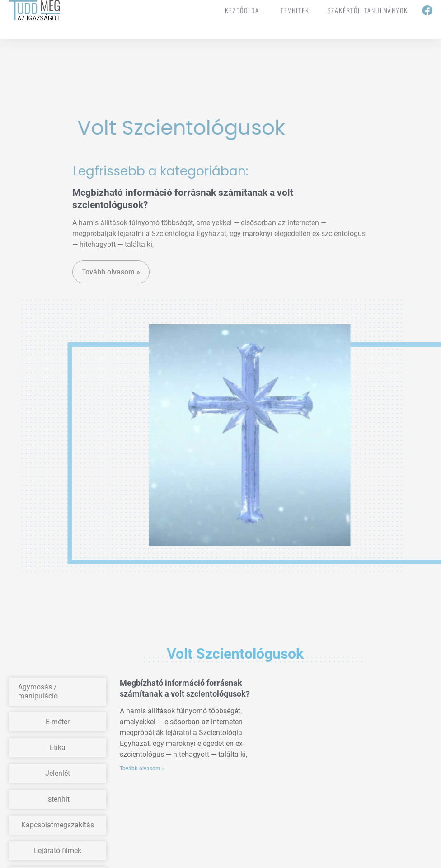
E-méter (58, 722)
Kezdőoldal (244, 10)
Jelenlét (58, 773)
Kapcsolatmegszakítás (58, 825)
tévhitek (295, 10)
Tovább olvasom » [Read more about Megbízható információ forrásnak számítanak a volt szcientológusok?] (142, 769)
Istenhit (58, 799)
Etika (58, 748)
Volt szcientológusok (189, 128)
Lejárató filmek (58, 851)
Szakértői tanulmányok (368, 10)
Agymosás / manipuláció (38, 691)
